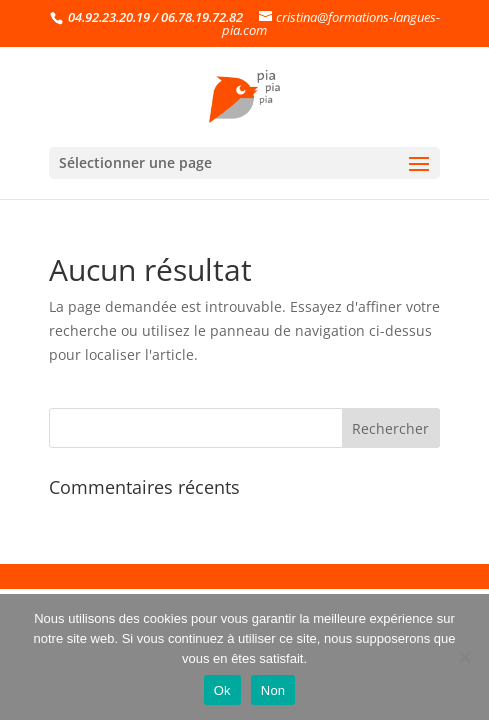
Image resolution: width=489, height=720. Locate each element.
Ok (222, 690)
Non (273, 690)
